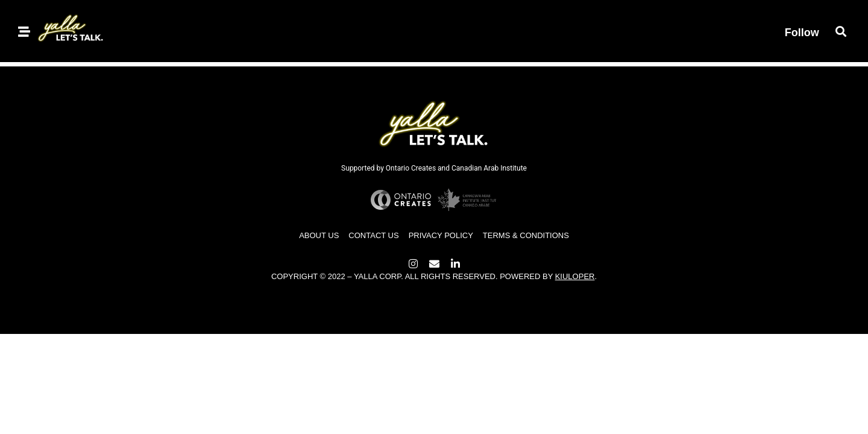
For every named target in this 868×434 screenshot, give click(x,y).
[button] (841, 31)
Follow (802, 33)
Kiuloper (575, 276)
